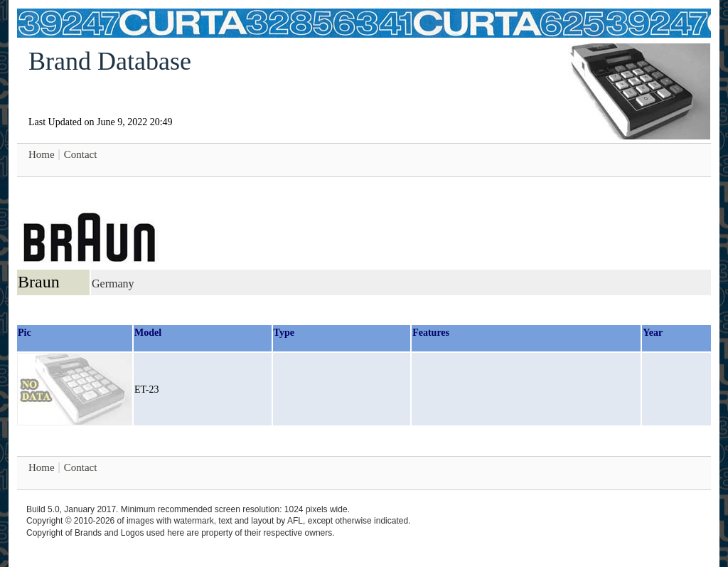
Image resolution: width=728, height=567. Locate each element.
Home (42, 154)
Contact (81, 154)
